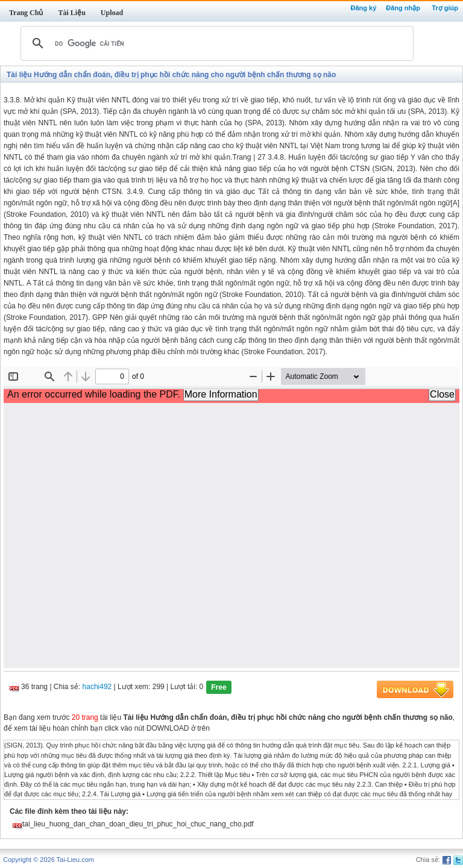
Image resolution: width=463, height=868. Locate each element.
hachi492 (97, 687)
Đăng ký (363, 8)
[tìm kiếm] (215, 43)
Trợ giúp (445, 8)
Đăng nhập (403, 8)
